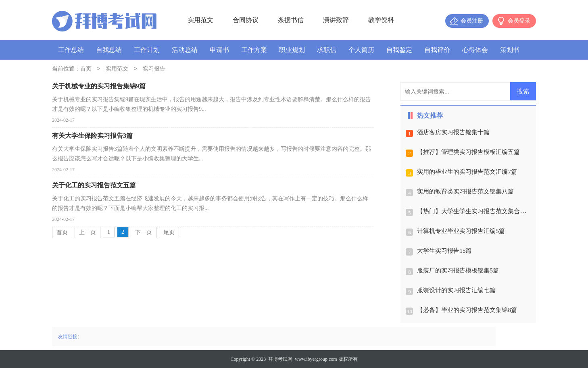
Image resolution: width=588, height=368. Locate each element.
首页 (86, 69)
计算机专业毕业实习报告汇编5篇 (461, 231)
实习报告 (154, 69)
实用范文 (200, 20)
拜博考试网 (280, 359)
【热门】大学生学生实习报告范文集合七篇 (474, 211)
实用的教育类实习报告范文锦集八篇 (465, 191)
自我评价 (437, 50)
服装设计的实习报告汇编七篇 (456, 290)
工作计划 (147, 50)
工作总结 (71, 50)
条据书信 (291, 20)
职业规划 (292, 50)
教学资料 (381, 20)
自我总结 (109, 50)
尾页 (169, 232)
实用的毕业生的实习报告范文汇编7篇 (467, 172)
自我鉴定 (399, 50)
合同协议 (246, 20)
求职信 (327, 50)
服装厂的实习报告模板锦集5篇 (458, 270)
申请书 (219, 50)
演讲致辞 (336, 20)
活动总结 (185, 50)
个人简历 (361, 50)
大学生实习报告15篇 (444, 251)
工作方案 (254, 50)
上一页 (88, 232)
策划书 (510, 50)
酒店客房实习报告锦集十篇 (453, 132)
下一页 (144, 232)
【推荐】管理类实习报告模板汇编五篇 (468, 152)
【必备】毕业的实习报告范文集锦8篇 (467, 310)
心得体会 (475, 50)
